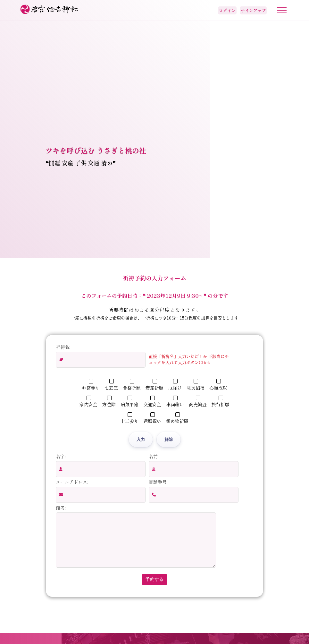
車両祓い (175, 402)
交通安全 (152, 402)
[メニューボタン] (282, 10)
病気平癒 (129, 402)
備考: (61, 508)
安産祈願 (154, 385)
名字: (61, 456)
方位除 (109, 402)
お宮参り (91, 385)
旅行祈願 (221, 402)
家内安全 (88, 402)
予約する (154, 589)
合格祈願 (132, 385)
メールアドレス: (72, 482)
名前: (154, 456)
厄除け (175, 385)
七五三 (111, 385)
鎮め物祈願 (177, 418)
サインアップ (253, 10)
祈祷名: (63, 347)
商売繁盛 (198, 402)
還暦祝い (152, 418)
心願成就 (218, 385)
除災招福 (196, 385)
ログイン (227, 10)
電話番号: (158, 482)
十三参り (129, 418)
